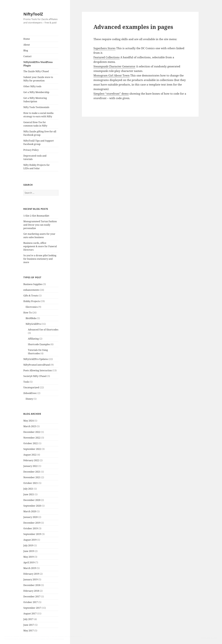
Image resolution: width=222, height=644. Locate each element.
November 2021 (32, 477)
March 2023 (30, 426)
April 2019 (29, 562)
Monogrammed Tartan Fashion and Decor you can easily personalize (40, 225)
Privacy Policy (31, 150)
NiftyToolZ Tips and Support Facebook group (39, 142)
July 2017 (28, 619)
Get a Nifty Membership (36, 92)
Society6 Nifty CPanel (35, 376)
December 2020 (32, 500)
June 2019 (29, 551)
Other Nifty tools (32, 86)
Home (27, 39)
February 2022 (31, 460)
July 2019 (28, 545)
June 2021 (29, 494)
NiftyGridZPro (33, 324)
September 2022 (32, 449)
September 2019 (32, 534)
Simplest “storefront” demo (111, 94)
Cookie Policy (59, 639)
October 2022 (31, 443)
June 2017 (29, 625)
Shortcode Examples (39, 344)
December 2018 (32, 585)
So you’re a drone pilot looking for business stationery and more (40, 259)
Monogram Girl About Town (111, 75)
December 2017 (32, 596)
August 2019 (30, 540)
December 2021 (32, 472)
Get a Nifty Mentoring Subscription (35, 100)
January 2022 (31, 466)
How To (28, 313)
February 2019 (31, 574)
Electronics (32, 307)
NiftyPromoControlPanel (37, 365)
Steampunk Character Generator (114, 66)
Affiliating (33, 339)
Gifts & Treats (31, 296)
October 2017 (31, 602)
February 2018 (31, 591)
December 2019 (32, 523)
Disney (29, 399)
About (27, 45)
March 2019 (30, 568)
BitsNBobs (31, 318)
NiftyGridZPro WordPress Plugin (38, 64)
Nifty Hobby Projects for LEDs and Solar (37, 167)
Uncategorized (31, 387)
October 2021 (31, 483)
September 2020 (32, 506)
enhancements (31, 290)
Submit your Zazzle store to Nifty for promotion (38, 79)
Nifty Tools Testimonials (36, 107)
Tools (26, 382)
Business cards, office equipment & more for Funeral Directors (40, 246)
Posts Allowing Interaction (38, 370)
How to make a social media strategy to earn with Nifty (38, 115)
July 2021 (28, 489)
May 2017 (29, 631)
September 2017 (32, 608)
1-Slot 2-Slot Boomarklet (36, 216)
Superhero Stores (104, 48)
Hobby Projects (32, 301)
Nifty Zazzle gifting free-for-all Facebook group (40, 133)
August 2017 (30, 614)
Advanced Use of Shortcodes (43, 330)
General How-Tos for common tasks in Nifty (35, 124)
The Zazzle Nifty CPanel (36, 71)
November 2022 (32, 438)
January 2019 (31, 579)
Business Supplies (33, 284)
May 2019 (29, 557)
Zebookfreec (30, 393)
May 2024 (29, 421)
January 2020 (31, 517)
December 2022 (32, 432)
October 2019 (31, 528)
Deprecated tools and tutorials (35, 157)
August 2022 (30, 455)
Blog (26, 50)
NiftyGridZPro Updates (36, 359)
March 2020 (30, 511)
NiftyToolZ (33, 14)
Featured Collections (107, 57)
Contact (27, 56)
